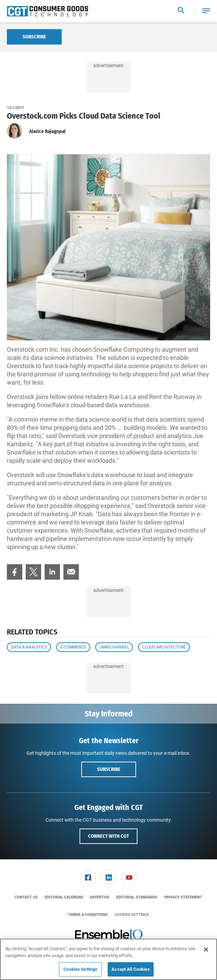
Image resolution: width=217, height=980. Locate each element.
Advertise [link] (100, 897)
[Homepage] (47, 11)
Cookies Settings (132, 915)
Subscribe (34, 37)
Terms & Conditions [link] (88, 915)
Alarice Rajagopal (47, 131)
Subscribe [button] (109, 769)
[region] (109, 959)
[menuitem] (15, 572)
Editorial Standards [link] (137, 897)
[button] (206, 11)
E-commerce (73, 647)
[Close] (206, 949)
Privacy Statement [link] (183, 897)
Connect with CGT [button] (109, 836)
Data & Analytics (29, 647)
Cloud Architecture (164, 647)
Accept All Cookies (130, 969)
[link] (15, 572)
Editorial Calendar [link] (64, 897)
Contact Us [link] (26, 897)
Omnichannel (114, 647)
